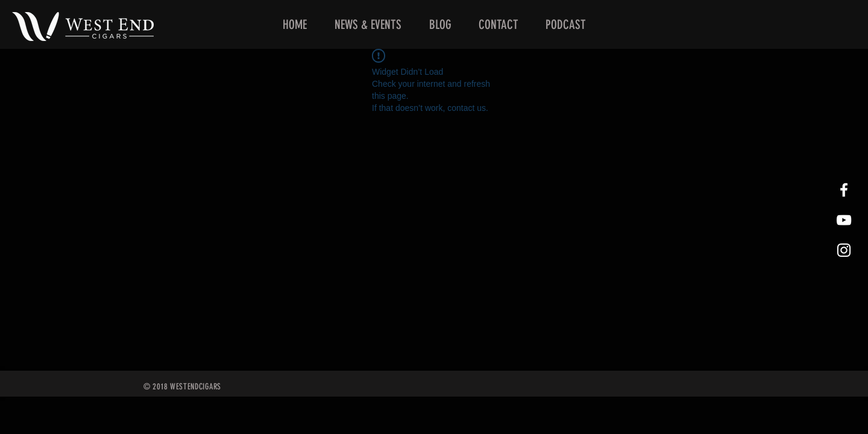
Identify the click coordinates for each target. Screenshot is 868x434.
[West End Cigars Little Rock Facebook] (844, 190)
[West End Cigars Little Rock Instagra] (844, 250)
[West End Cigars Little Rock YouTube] (844, 220)
